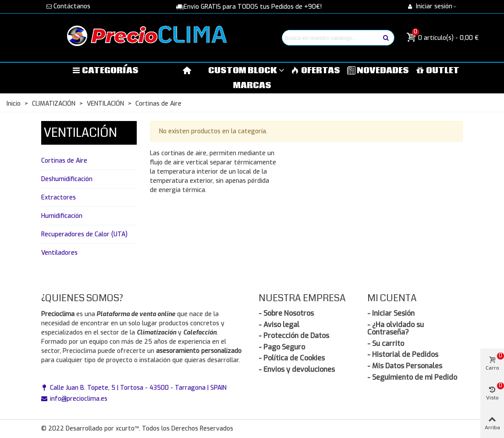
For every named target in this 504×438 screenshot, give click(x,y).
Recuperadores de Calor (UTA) (84, 234)
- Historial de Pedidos (403, 354)
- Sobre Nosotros (286, 313)
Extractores (59, 198)
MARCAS (252, 85)
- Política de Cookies (292, 358)
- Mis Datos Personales (405, 366)
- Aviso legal (279, 325)
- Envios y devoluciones (297, 369)
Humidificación (62, 216)
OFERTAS (316, 71)
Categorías (105, 71)
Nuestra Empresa (302, 298)
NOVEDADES (378, 71)
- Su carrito (386, 344)
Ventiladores (59, 253)
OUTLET (438, 71)
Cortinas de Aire (64, 161)
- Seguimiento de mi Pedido (412, 377)
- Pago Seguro (282, 347)
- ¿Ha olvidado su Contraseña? (396, 329)
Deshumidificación (67, 179)
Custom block (243, 71)
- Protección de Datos (294, 336)
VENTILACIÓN (80, 133)
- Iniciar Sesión (391, 313)
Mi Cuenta (392, 298)
